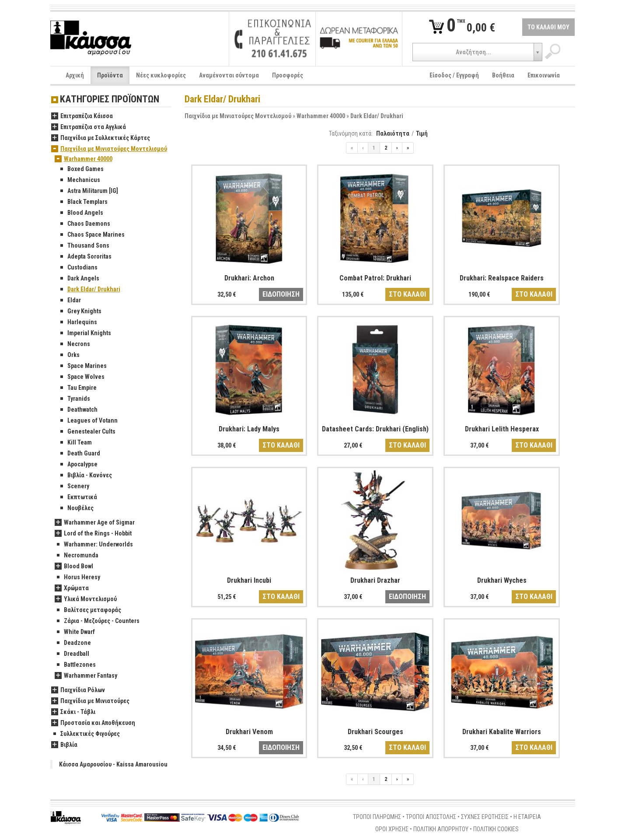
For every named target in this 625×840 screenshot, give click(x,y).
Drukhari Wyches (502, 580)
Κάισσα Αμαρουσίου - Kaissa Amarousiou (113, 764)
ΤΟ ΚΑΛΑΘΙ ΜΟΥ (548, 27)
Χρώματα (72, 588)
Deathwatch (78, 410)
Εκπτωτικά (78, 497)
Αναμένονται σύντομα (229, 75)
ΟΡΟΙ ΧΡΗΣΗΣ (392, 829)
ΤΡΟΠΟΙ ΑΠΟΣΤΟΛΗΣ (431, 817)
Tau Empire (77, 388)
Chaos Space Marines (91, 235)
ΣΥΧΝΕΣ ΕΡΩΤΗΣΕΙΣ (485, 817)
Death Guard (79, 454)
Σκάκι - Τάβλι (73, 712)
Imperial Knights (85, 333)
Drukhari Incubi (249, 580)
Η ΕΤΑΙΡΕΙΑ (527, 817)
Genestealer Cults (87, 432)
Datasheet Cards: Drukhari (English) (375, 429)
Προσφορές (288, 75)
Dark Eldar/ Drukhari (377, 116)
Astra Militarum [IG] (88, 191)
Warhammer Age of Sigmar (95, 523)
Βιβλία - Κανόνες (85, 476)
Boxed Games (81, 169)
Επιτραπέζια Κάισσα (82, 116)
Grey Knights (80, 311)
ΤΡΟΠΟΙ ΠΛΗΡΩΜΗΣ (377, 817)
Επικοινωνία (544, 75)
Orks (69, 355)
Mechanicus (79, 180)
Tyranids (74, 399)
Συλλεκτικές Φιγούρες (86, 734)
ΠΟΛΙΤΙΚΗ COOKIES (496, 829)
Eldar (70, 301)
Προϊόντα (110, 75)
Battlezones (75, 665)
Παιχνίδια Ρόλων (78, 690)
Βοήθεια (503, 75)
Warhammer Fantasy (86, 676)
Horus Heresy (77, 577)
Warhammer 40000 (321, 116)
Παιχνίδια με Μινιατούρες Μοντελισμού (238, 116)
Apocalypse (78, 465)
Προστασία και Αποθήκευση (93, 723)
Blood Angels (81, 213)
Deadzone (73, 643)
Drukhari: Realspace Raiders (502, 278)
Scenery (74, 486)
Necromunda (77, 556)
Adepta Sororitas (85, 257)
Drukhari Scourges (375, 732)
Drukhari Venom (249, 732)
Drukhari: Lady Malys (249, 429)
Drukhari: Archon (249, 278)
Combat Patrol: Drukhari (375, 278)
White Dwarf (75, 632)
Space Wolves (81, 377)
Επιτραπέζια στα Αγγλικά (89, 127)
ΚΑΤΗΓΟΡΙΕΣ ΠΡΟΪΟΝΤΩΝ (110, 100)
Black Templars (83, 202)
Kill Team (75, 443)
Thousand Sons (84, 246)
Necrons (74, 344)
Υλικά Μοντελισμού (86, 599)
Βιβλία (64, 745)
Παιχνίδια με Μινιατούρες (90, 701)
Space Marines (82, 366)
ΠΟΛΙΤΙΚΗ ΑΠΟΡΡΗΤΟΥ (441, 829)
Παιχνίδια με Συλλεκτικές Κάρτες (101, 138)
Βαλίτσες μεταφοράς (88, 610)
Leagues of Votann (88, 421)
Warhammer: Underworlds (94, 545)
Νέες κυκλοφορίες (161, 75)
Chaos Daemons (84, 224)
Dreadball (72, 654)
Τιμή (422, 133)
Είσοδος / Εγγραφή (454, 75)
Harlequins (78, 322)
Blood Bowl (74, 567)
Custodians (78, 268)
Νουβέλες (76, 508)
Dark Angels (79, 279)
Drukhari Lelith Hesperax (502, 429)
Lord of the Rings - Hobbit (93, 534)
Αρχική (75, 75)
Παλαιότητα (393, 133)
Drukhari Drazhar (375, 580)
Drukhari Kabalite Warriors (502, 732)
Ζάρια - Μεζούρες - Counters (97, 621)
